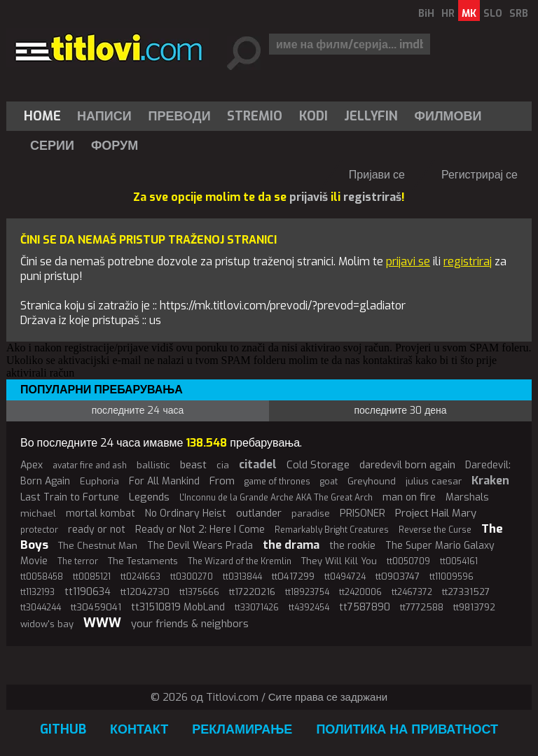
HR (448, 14)
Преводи (180, 116)
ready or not (97, 530)
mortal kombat (101, 513)
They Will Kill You (339, 561)
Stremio (255, 116)
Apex (32, 465)
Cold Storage (318, 465)
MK (469, 14)
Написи (104, 116)
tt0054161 (459, 561)
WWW (102, 623)
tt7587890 (365, 607)
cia (223, 465)
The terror (78, 561)
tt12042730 (145, 592)
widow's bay (47, 624)
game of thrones (277, 482)
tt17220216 (252, 592)
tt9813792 (474, 607)
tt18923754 (307, 592)
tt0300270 (192, 577)
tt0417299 (293, 576)
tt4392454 (309, 608)
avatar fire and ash (90, 465)
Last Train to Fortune (70, 497)
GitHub (63, 729)
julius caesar (434, 481)
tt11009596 (451, 577)
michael (38, 513)
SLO (493, 14)
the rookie (352, 546)
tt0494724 (345, 577)
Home (42, 116)
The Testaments (143, 561)
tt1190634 (88, 592)
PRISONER (363, 513)
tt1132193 (37, 592)
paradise (311, 513)
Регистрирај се (480, 175)
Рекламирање (242, 729)
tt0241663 (140, 577)
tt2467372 (412, 592)
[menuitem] (46, 116)
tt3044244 (41, 608)
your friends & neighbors (190, 624)
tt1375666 (199, 592)
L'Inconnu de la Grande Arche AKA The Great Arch (276, 498)
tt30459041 (96, 607)
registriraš (372, 197)
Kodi (313, 116)
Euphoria (99, 481)
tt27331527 (466, 592)
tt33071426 (257, 608)
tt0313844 (242, 577)
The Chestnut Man (98, 546)
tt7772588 (422, 607)
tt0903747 (398, 576)
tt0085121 (92, 577)
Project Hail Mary (436, 513)
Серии (52, 146)
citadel (258, 464)
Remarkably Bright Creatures (332, 530)
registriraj (468, 261)
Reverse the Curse (435, 530)
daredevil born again (407, 465)
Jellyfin (371, 116)
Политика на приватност (407, 729)
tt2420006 (360, 592)
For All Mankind (164, 481)
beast (193, 465)
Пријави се (377, 175)
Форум (115, 146)
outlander (259, 513)
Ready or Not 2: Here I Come (200, 530)
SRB (519, 14)
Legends (149, 497)
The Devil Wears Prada (200, 546)
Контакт (139, 729)
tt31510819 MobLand (178, 607)
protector (39, 530)
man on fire (409, 497)
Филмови (448, 116)
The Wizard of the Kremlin (240, 561)
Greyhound (372, 481)
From (222, 481)
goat (329, 482)
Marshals (467, 497)
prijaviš (309, 197)
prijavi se (408, 261)
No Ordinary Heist (186, 513)
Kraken (490, 481)
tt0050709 (408, 561)
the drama (291, 545)
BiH (426, 14)
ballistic (153, 465)
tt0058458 (42, 577)
